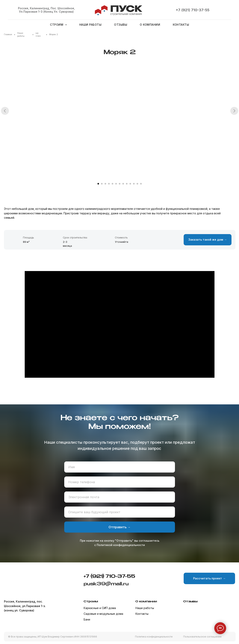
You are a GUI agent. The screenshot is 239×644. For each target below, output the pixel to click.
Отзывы (121, 25)
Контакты (181, 25)
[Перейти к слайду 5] (112, 184)
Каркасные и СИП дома (100, 608)
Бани (87, 619)
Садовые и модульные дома (103, 614)
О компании (150, 25)
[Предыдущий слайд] (5, 123)
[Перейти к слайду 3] (105, 184)
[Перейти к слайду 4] (109, 184)
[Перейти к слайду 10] (130, 184)
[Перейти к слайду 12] (137, 184)
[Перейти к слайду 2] (102, 184)
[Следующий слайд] (234, 123)
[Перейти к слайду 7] (120, 184)
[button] (208, 240)
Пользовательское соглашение (202, 637)
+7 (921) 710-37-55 (193, 10)
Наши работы (90, 25)
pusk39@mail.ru (106, 584)
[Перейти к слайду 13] (141, 184)
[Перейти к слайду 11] (134, 184)
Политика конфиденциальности (154, 637)
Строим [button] (57, 25)
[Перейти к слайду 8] (123, 184)
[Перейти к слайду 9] (127, 184)
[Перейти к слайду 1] (98, 184)
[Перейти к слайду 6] (116, 184)
